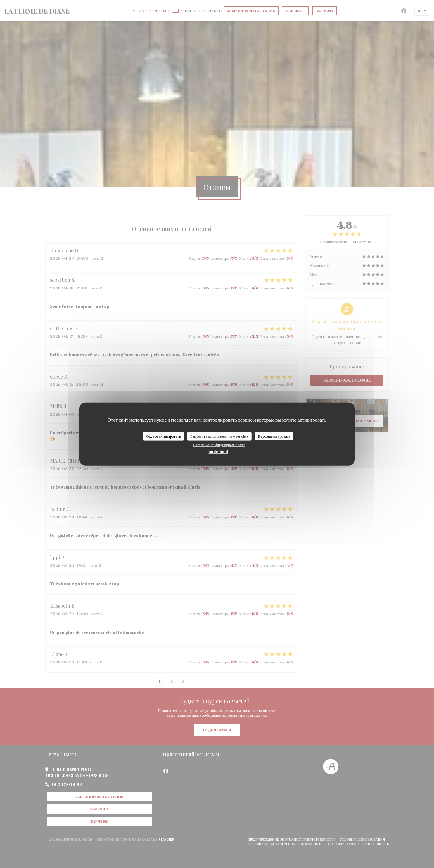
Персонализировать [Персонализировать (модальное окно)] (274, 436)
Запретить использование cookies (219, 436)
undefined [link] (218, 451)
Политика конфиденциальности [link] (219, 444)
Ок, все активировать (164, 436)
